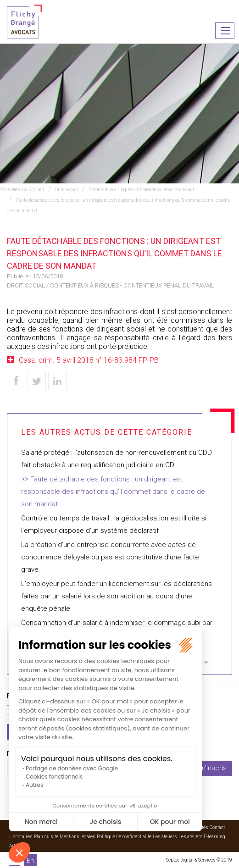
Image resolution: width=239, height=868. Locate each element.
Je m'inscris (208, 768)
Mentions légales (78, 837)
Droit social (67, 190)
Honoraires (21, 837)
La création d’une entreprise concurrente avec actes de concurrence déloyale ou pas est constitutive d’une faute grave (110, 557)
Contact (217, 827)
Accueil (36, 190)
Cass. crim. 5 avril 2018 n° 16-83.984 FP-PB (89, 360)
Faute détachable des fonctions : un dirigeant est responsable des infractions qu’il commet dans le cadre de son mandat (113, 492)
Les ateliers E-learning (202, 837)
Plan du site (46, 837)
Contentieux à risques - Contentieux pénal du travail (142, 190)
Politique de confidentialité (124, 837)
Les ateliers (165, 837)
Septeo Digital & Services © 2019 (199, 860)
